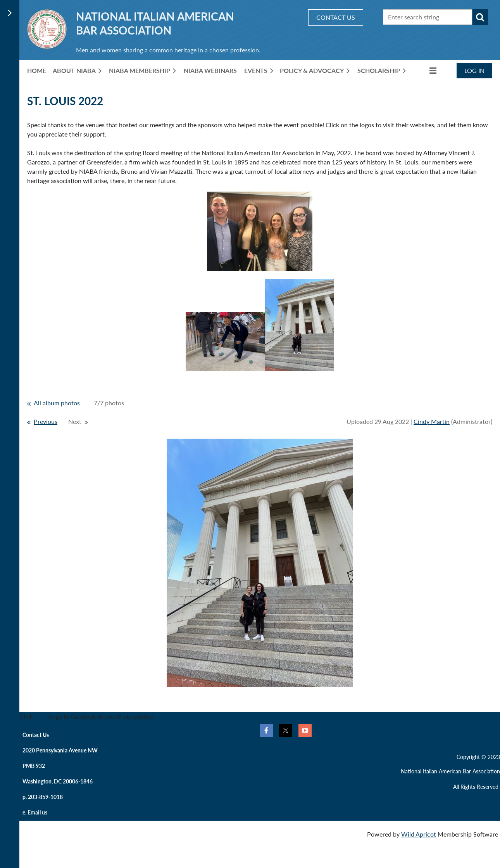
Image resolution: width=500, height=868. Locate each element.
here (41, 716)
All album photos (57, 403)
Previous (46, 421)
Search (480, 17)
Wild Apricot (419, 834)
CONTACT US (336, 17)
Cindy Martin (432, 421)
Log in (474, 70)
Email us (37, 812)
